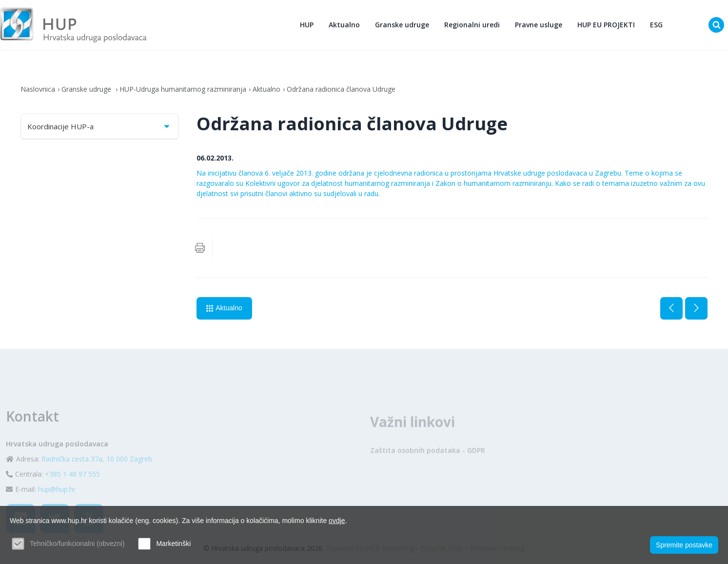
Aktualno (344, 25)
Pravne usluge (539, 25)
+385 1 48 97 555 (72, 491)
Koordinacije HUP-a (99, 126)
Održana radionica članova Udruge (341, 89)
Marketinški (173, 544)
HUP (307, 25)
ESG (656, 25)
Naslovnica (38, 89)
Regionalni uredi (472, 25)
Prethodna (671, 308)
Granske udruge (402, 25)
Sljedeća (696, 308)
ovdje (337, 521)
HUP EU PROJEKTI (606, 25)
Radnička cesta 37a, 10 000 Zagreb (97, 476)
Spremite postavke (684, 545)
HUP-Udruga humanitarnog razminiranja (183, 89)
